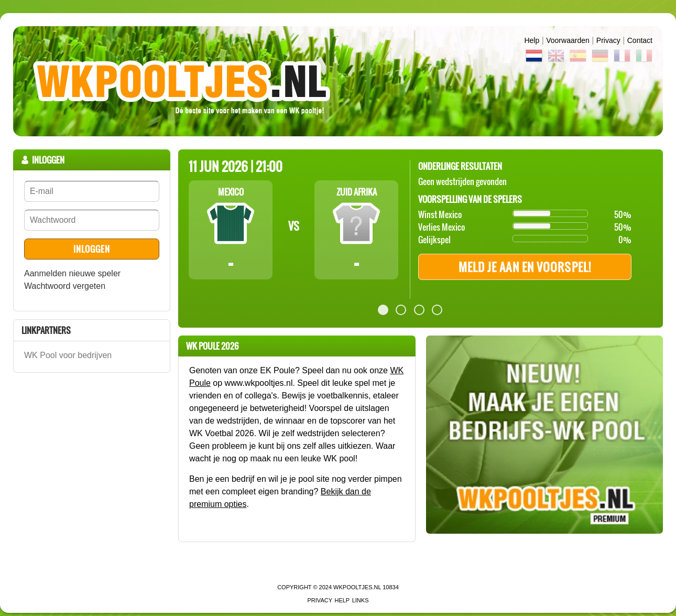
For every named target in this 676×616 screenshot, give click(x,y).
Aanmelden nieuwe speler (72, 273)
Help (532, 40)
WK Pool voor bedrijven (68, 355)
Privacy (608, 40)
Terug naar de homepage (338, 81)
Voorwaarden (568, 40)
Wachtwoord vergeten (65, 286)
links (361, 600)
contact (640, 40)
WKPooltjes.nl (357, 587)
